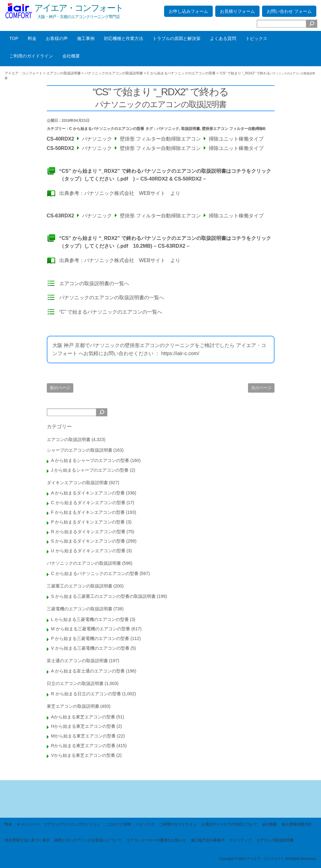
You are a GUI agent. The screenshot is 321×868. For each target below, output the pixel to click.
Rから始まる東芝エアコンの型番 (83, 746)
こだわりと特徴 (118, 824)
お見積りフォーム (237, 11)
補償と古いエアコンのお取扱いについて (88, 840)
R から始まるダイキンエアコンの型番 (88, 532)
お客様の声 (57, 38)
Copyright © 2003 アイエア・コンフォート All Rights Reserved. (267, 859)
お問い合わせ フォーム (289, 11)
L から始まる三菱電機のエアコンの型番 (90, 619)
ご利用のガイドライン (31, 56)
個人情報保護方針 (297, 824)
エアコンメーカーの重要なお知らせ (156, 840)
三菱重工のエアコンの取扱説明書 (80, 586)
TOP (14, 38)
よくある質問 (223, 38)
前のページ (60, 388)
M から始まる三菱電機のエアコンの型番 (91, 629)
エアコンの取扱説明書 (69, 439)
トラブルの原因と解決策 (177, 38)
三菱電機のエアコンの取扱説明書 (80, 609)
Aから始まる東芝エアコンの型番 (83, 717)
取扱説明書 (191, 129)
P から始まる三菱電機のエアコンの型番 (90, 638)
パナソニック (168, 129)
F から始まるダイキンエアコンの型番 (88, 512)
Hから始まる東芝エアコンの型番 (83, 726)
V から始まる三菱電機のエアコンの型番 (90, 648)
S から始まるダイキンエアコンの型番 (88, 541)
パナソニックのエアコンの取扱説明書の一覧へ (112, 298)
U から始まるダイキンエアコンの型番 (88, 551)
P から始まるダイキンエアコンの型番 (88, 522)
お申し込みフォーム (188, 11)
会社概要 (71, 56)
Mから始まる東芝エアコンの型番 (84, 736)
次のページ (261, 388)
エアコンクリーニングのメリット (72, 824)
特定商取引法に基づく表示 (27, 840)
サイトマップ (241, 840)
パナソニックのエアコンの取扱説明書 (84, 563)
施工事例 (86, 38)
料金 (32, 38)
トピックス (256, 38)
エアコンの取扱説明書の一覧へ (94, 283)
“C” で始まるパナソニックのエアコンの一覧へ (111, 312)
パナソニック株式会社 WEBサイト (125, 193)
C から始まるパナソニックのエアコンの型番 (107, 129)
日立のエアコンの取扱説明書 (75, 683)
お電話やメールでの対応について (229, 824)
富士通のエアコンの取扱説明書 (77, 661)
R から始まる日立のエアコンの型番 (86, 694)
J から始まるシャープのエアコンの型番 (90, 470)
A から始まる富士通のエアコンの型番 (88, 671)
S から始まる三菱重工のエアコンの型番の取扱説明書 (103, 596)
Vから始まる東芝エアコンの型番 (83, 755)
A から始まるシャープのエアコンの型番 (90, 460)
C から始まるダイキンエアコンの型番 (88, 503)
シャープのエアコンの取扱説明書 (80, 450)
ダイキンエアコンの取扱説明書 (77, 483)
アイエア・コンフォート (79, 8)
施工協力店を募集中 (208, 840)
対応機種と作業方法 (124, 38)
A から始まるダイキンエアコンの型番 (88, 493)
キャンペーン (28, 824)
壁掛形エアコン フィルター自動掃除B (234, 129)
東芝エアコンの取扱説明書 (73, 706)
